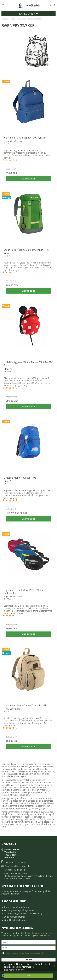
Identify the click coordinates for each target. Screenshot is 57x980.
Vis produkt (28, 179)
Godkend (28, 960)
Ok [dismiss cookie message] (29, 976)
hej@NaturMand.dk (21, 866)
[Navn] (28, 942)
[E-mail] (28, 948)
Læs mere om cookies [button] (15, 970)
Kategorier (28, 14)
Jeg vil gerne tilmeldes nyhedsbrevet (31, 953)
